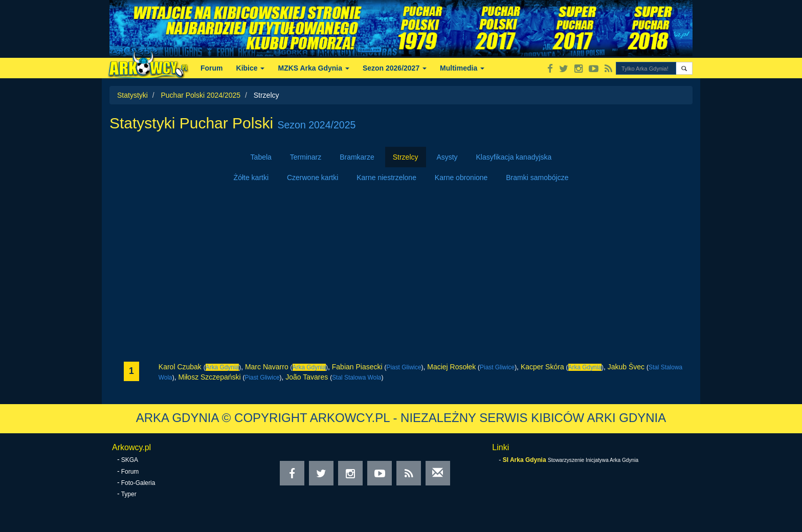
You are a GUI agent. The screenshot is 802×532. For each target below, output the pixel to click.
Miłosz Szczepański (209, 377)
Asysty (447, 157)
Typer (129, 494)
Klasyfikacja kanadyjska (514, 157)
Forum (212, 68)
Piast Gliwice (404, 367)
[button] (684, 68)
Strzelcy (406, 157)
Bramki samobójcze (537, 178)
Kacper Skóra (542, 367)
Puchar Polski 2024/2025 (201, 95)
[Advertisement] (401, 275)
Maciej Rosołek (451, 367)
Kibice (251, 68)
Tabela (261, 157)
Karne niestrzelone (386, 178)
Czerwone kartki (313, 178)
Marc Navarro (267, 367)
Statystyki (132, 95)
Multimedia (462, 68)
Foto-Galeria (138, 483)
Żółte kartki (251, 178)
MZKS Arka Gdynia (313, 68)
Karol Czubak (180, 367)
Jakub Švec (626, 367)
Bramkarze (357, 157)
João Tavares (307, 377)
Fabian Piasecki (357, 367)
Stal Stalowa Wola (357, 378)
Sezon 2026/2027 (395, 68)
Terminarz (306, 157)
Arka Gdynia (222, 367)
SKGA (130, 460)
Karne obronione (461, 178)
